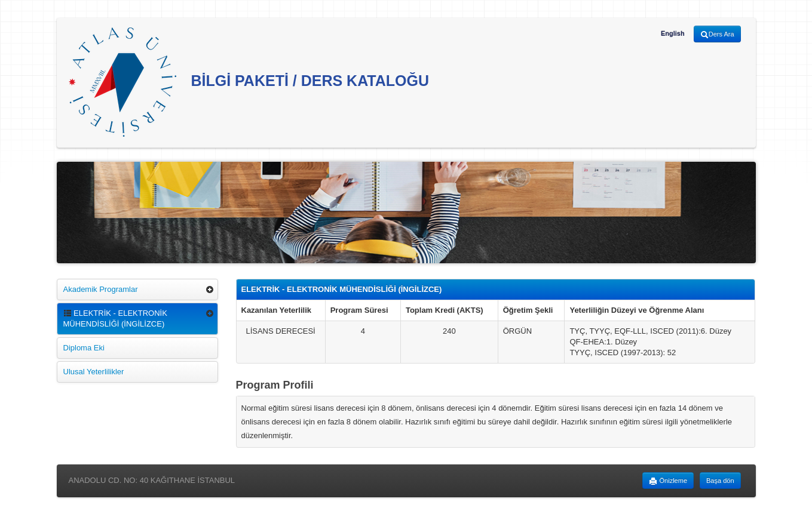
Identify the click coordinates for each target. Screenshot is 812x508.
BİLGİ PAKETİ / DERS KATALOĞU (249, 82)
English (673, 33)
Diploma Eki (84, 348)
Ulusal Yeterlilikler (94, 372)
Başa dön (720, 481)
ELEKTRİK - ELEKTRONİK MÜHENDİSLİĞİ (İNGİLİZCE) (115, 318)
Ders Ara (717, 35)
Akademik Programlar (101, 289)
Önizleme (668, 481)
